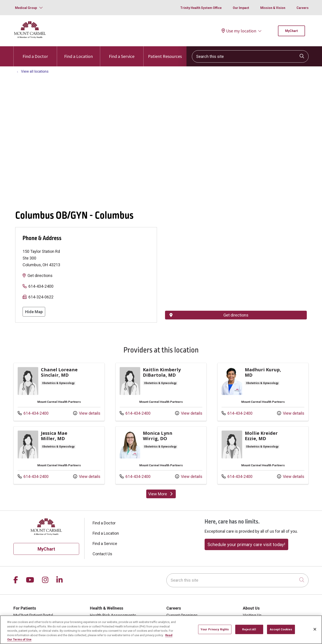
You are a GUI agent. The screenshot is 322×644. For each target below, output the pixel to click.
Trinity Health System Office (201, 8)
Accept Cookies (281, 629)
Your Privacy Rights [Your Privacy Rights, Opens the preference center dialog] (215, 629)
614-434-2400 (41, 286)
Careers (303, 8)
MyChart (291, 31)
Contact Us (102, 554)
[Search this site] (250, 56)
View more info (59, 392)
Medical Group (26, 8)
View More (161, 494)
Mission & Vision (273, 8)
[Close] (315, 629)
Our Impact (241, 8)
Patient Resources (165, 53)
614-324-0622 (41, 297)
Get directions (40, 276)
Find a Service (122, 53)
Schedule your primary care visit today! (246, 545)
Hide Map (34, 312)
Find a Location (78, 53)
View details (87, 413)
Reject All (249, 629)
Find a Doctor (35, 53)
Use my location (239, 31)
